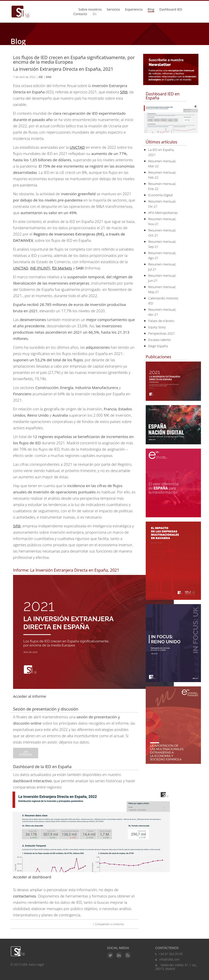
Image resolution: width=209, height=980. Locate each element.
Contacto (80, 14)
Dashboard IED (171, 9)
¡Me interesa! (26, 753)
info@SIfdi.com (169, 959)
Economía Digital (160, 195)
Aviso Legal (36, 965)
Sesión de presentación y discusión (46, 709)
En (95, 14)
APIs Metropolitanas (163, 213)
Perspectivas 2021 (162, 333)
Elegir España (158, 346)
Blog (151, 9)
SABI (80, 268)
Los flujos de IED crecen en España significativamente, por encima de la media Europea (74, 60)
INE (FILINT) (40, 268)
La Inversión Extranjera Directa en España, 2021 (63, 69)
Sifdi (124, 92)
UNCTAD (77, 147)
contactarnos (24, 896)
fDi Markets (62, 268)
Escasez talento (160, 340)
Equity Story (157, 327)
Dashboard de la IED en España (42, 767)
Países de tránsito (161, 321)
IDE (41, 77)
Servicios (113, 9)
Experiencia (134, 9)
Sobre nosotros (90, 9)
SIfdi (48, 77)
